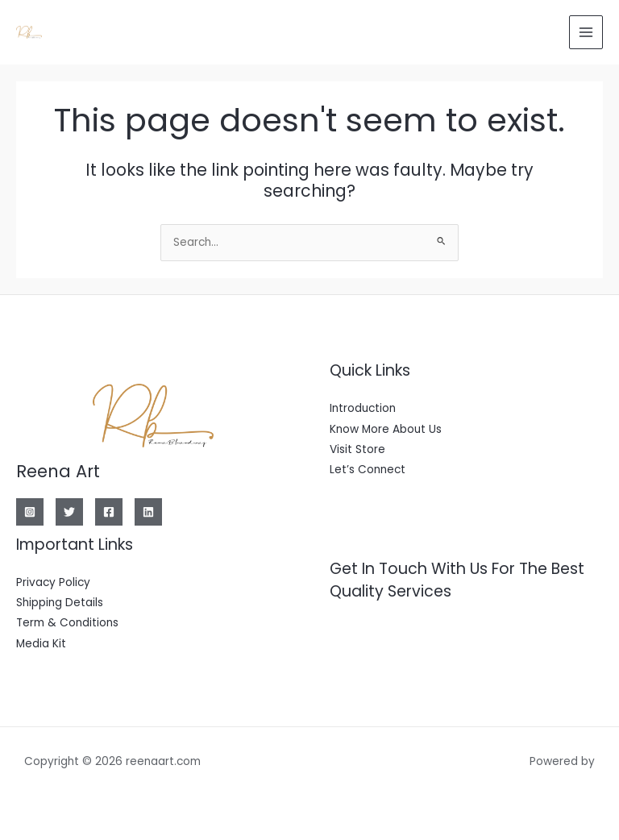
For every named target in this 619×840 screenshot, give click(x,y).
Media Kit (41, 644)
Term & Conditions (67, 623)
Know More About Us (386, 429)
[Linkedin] (148, 512)
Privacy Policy (53, 582)
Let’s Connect (368, 470)
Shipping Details (60, 603)
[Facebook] (109, 512)
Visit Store (357, 449)
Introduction (363, 408)
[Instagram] (30, 512)
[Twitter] (69, 512)
